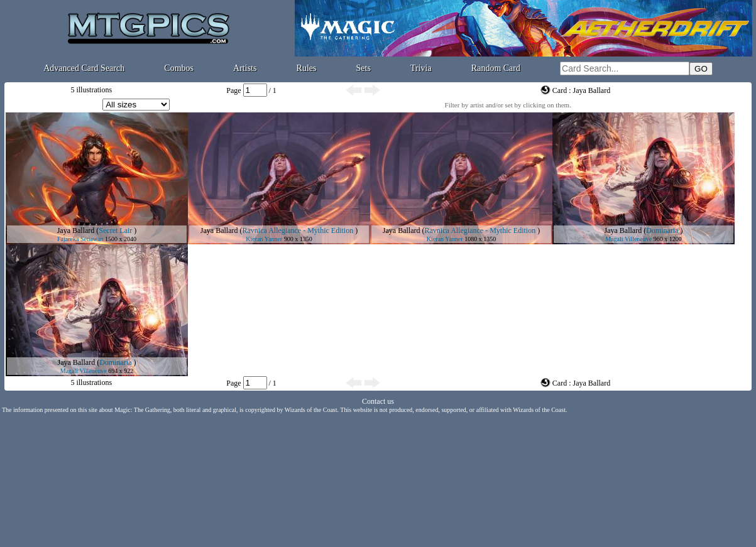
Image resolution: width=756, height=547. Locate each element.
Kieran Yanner (264, 239)
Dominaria (662, 230)
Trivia (421, 68)
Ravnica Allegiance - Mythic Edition (298, 230)
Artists (245, 68)
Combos (179, 68)
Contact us (378, 401)
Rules (307, 68)
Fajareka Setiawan (80, 239)
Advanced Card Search (84, 68)
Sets (364, 68)
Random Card (496, 68)
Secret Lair (115, 230)
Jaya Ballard (76, 230)
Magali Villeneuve (628, 239)
